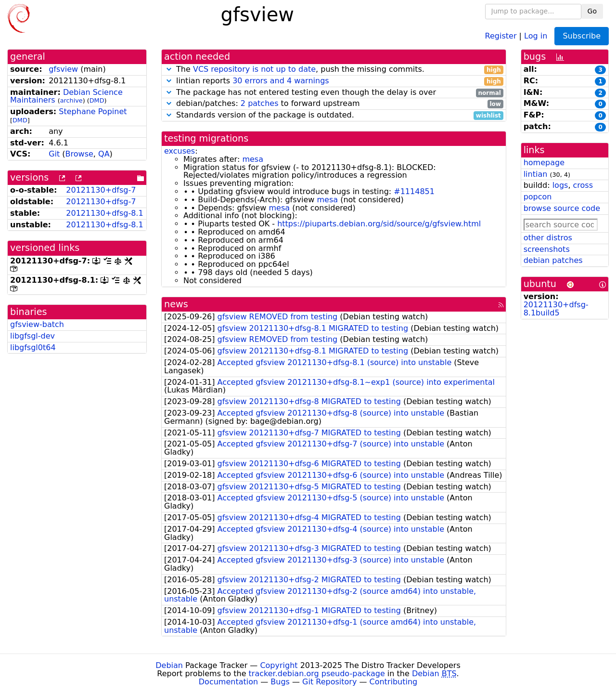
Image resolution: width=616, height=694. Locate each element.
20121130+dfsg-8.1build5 (556, 309)
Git (54, 154)
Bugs (280, 682)
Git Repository (329, 682)
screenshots (547, 249)
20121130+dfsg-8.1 (104, 213)
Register (501, 35)
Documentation (228, 682)
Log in (536, 35)
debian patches (553, 260)
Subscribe (582, 36)
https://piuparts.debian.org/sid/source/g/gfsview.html (379, 224)
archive (71, 100)
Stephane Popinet (93, 111)
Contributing (394, 682)
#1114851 (414, 191)
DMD (97, 100)
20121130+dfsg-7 (101, 190)
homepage (544, 163)
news (176, 304)
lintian (536, 174)
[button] (169, 69)
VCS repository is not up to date (254, 69)
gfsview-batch (37, 324)
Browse (79, 154)
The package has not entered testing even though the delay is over (334, 93)
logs (560, 185)
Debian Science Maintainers (66, 96)
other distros (548, 238)
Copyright (279, 665)
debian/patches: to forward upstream (334, 104)
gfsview (63, 69)
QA (104, 154)
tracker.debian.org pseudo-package (317, 674)
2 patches (260, 103)
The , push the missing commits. (334, 70)
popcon (538, 197)
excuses (180, 151)
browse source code (562, 208)
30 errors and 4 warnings (281, 81)
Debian (169, 665)
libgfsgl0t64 (33, 347)
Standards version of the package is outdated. (334, 115)
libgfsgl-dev (32, 336)
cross (583, 185)
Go (592, 11)
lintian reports (334, 81)
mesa (253, 159)
